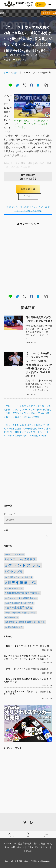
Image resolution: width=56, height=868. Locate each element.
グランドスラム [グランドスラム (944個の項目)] (24, 565)
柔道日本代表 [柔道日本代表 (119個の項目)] (12, 617)
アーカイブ (9, 514)
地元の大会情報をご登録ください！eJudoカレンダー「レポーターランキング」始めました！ (27, 657)
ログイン (40, 5)
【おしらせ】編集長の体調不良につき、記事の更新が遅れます (27, 680)
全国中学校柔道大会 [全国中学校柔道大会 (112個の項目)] (14, 588)
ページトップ (9, 835)
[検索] (47, 536)
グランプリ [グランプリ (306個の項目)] (15, 572)
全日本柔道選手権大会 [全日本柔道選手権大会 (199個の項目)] (19, 608)
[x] (24, 85)
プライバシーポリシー (38, 847)
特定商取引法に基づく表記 (32, 844)
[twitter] (17, 85)
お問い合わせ (18, 847)
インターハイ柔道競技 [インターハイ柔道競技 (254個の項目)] (21, 559)
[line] (10, 85)
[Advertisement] (28, 260)
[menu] (50, 4)
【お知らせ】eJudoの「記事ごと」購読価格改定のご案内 (27, 693)
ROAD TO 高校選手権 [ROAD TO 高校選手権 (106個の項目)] (15, 555)
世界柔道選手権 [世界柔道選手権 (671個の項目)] (22, 582)
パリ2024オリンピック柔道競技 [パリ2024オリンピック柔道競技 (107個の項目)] (19, 577)
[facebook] (32, 85)
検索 (6, 530)
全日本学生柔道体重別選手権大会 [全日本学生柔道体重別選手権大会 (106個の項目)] (20, 603)
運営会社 (28, 851)
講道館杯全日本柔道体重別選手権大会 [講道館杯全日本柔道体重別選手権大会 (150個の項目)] (26, 622)
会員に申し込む (29, 13)
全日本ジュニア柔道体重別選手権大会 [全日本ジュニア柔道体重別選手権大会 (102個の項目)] (22, 598)
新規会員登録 (28, 189)
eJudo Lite (10, 844)
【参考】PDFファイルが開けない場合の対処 (26, 669)
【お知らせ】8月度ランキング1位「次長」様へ (28, 646)
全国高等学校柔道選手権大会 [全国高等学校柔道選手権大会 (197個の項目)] (23, 593)
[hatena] (39, 85)
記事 (9, 60)
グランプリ (21, 60)
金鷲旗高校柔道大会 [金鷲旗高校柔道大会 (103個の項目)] (14, 627)
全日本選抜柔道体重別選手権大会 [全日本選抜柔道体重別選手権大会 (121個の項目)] (21, 613)
